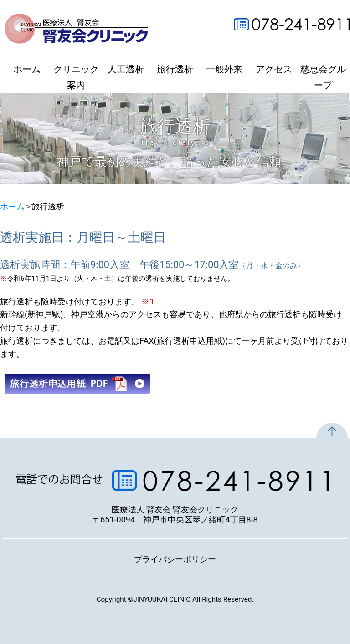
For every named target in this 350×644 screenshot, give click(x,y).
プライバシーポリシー (175, 559)
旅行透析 (175, 69)
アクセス (274, 69)
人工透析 (126, 69)
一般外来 (224, 69)
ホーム (27, 69)
